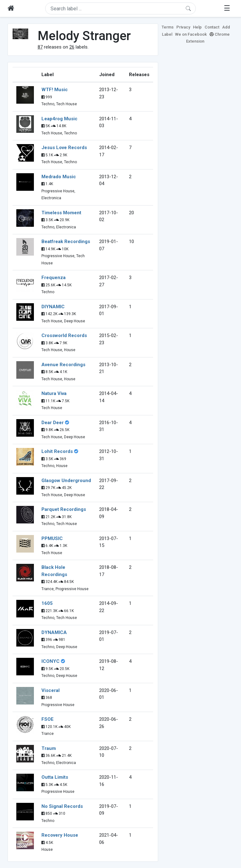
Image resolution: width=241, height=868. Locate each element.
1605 (47, 603)
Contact (212, 27)
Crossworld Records (64, 335)
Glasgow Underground (66, 481)
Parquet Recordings (64, 509)
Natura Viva (54, 393)
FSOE (48, 719)
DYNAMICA (54, 632)
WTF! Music (55, 90)
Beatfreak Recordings (66, 242)
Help (197, 27)
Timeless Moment (61, 213)
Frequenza (54, 278)
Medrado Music (59, 177)
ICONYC (51, 661)
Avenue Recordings (63, 365)
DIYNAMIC (53, 307)
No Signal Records (62, 806)
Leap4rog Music (59, 119)
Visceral (51, 690)
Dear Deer (53, 423)
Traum (49, 748)
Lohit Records (57, 451)
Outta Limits (55, 777)
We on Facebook (191, 34)
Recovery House (60, 835)
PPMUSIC (52, 538)
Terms (168, 27)
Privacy (183, 27)
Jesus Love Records (64, 148)
